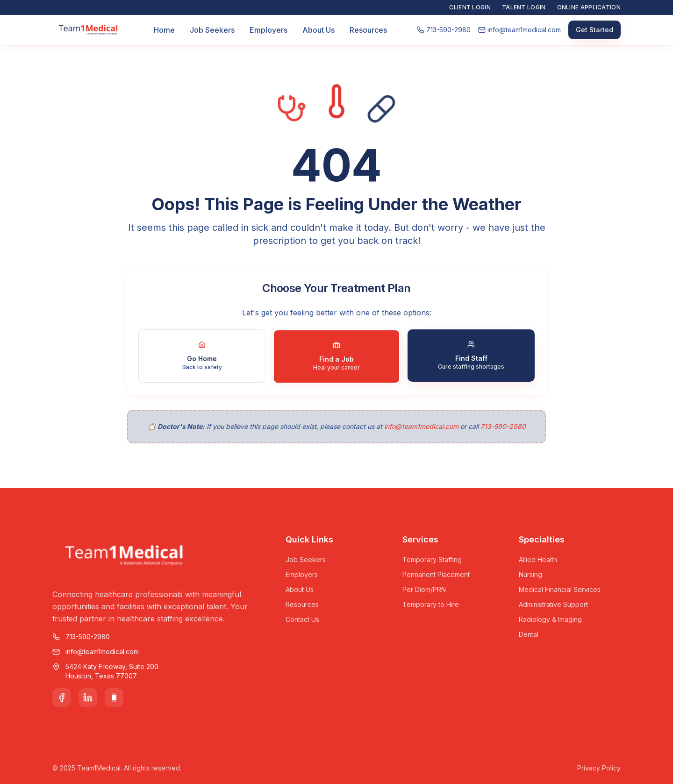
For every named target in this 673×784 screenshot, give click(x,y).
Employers (268, 30)
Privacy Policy (599, 768)
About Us (319, 30)
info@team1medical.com (421, 426)
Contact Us (302, 619)
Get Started (594, 30)
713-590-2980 (503, 426)
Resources (368, 30)
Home (164, 30)
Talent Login (524, 7)
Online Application (589, 7)
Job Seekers (212, 30)
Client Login (470, 7)
